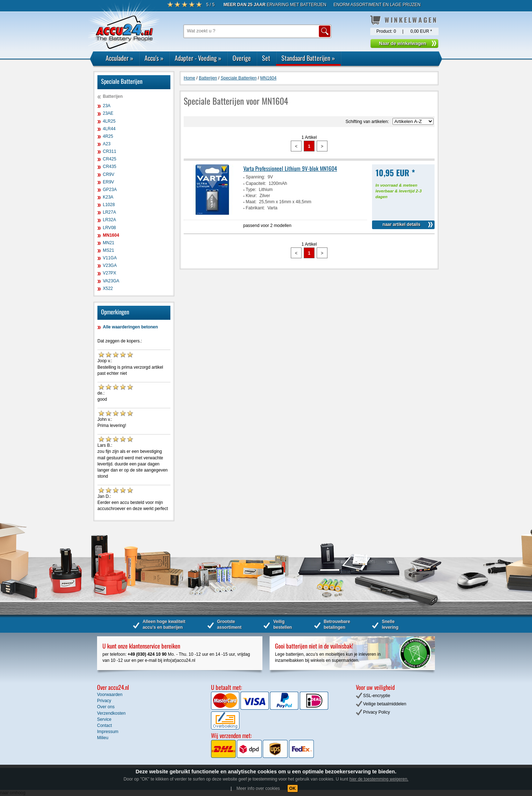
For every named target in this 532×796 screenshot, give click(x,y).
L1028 (109, 205)
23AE (108, 113)
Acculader (120, 58)
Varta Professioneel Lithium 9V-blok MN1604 (290, 168)
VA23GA (111, 281)
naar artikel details (401, 224)
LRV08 (109, 228)
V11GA (110, 258)
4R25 (108, 136)
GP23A (110, 190)
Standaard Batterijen (308, 58)
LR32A (109, 220)
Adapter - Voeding (198, 58)
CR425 (109, 159)
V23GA (110, 265)
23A (107, 106)
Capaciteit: (256, 183)
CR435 (109, 167)
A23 (107, 144)
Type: (251, 190)
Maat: (251, 202)
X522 (108, 288)
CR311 (109, 151)
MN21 (109, 243)
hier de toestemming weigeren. (379, 779)
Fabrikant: (255, 208)
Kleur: (251, 196)
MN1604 (111, 235)
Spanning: (256, 177)
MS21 (108, 250)
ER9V (108, 182)
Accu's (154, 58)
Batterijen (113, 96)
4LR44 (109, 129)
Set (266, 58)
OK (293, 788)
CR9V (109, 174)
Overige (242, 58)
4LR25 (109, 121)
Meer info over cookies (258, 788)
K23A (108, 197)
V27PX (109, 273)
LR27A (109, 212)
